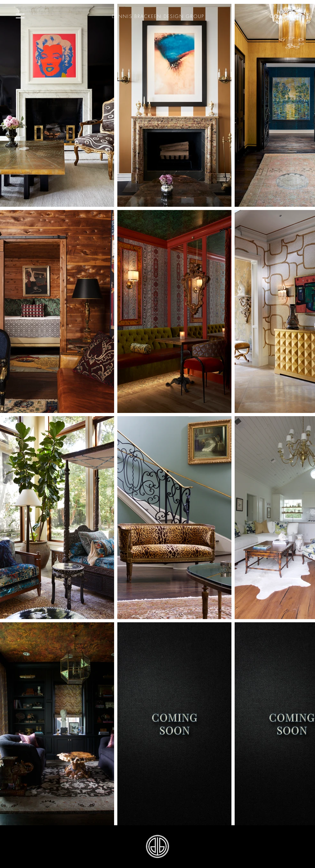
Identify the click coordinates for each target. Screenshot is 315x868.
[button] (20, 16)
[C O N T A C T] (284, 16)
